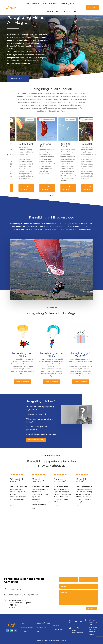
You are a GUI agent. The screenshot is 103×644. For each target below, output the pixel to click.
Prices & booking (18, 188)
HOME (27, 4)
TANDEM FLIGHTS (40, 4)
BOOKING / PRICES (68, 4)
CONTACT (66, 11)
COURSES (53, 4)
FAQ (58, 11)
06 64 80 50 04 (15, 589)
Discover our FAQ (36, 440)
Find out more (23, 382)
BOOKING (92, 8)
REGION (50, 11)
